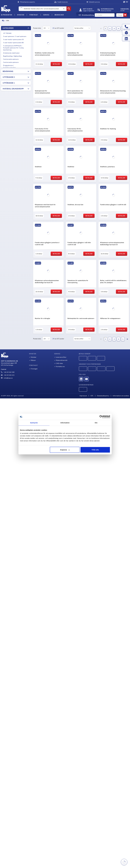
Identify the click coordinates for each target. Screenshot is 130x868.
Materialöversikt (62, 360)
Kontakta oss (60, 366)
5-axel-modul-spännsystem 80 (13, 43)
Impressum (83, 396)
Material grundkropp (13, 89)
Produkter (7, 15)
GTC (92, 396)
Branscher (59, 15)
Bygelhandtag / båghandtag (12, 56)
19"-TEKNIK (7, 33)
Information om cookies (121, 396)
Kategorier (8, 28)
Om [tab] (96, 423)
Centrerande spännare (11, 59)
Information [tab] (65, 423)
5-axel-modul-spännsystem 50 (13, 39)
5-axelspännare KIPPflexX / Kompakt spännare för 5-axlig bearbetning (13, 48)
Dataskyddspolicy (103, 396)
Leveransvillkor (61, 357)
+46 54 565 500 (8, 372)
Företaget (34, 15)
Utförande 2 (9, 77)
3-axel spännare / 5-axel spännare (15, 36)
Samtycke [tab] (34, 423)
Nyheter (34, 357)
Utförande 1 (9, 83)
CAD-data (59, 363)
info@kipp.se (7, 378)
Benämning (8, 71)
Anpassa (65, 450)
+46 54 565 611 (8, 375)
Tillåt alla (95, 450)
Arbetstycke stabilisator (11, 53)
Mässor (33, 360)
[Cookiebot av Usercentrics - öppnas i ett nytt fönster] (101, 417)
